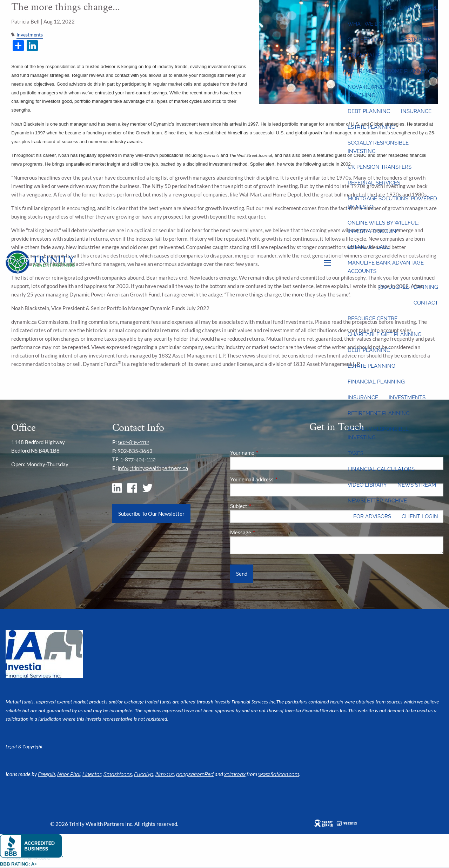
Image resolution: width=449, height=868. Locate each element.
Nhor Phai (69, 774)
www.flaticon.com (279, 774)
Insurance (416, 111)
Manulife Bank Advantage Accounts (386, 267)
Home (385, 8)
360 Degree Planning (408, 287)
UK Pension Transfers (380, 167)
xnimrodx (235, 774)
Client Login (420, 516)
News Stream (417, 485)
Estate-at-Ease (368, 247)
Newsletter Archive (377, 501)
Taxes (356, 453)
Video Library (367, 485)
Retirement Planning (379, 413)
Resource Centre (373, 319)
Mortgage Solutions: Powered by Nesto (392, 203)
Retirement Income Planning (390, 71)
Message (265, 532)
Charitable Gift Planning (385, 334)
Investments (414, 40)
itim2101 (165, 774)
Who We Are (421, 8)
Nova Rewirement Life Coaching (380, 91)
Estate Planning (371, 127)
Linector (92, 774)
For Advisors (372, 516)
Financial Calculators (381, 469)
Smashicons (118, 774)
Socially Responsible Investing (378, 147)
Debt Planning (369, 111)
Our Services (366, 40)
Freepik (46, 774)
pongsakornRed (195, 774)
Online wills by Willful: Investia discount (383, 227)
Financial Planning (376, 55)
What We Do (365, 24)
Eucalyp (144, 774)
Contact (426, 303)
